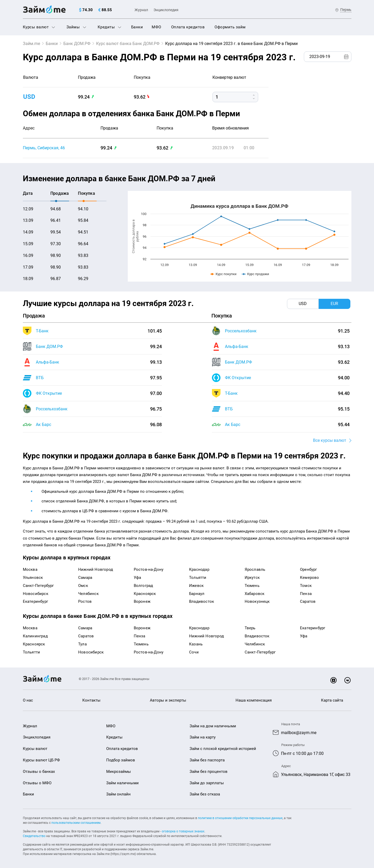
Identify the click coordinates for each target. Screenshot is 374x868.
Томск (306, 586)
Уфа (138, 578)
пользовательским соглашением (76, 823)
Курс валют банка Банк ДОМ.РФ (128, 44)
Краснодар (199, 569)
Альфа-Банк (48, 362)
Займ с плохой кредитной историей (223, 749)
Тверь (250, 628)
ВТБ (40, 378)
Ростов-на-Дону (149, 569)
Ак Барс (44, 425)
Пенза (306, 594)
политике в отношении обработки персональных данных (240, 818)
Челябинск (88, 594)
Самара (85, 578)
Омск (83, 586)
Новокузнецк (257, 601)
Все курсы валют (330, 440)
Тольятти (198, 578)
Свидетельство (34, 836)
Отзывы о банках (39, 772)
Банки (137, 27)
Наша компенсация (254, 700)
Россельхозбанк (52, 409)
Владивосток (202, 601)
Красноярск (145, 594)
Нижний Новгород (96, 569)
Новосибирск (36, 594)
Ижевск (196, 586)
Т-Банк (42, 331)
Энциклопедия (166, 10)
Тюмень (252, 586)
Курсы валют (39, 27)
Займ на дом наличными (213, 726)
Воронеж (142, 601)
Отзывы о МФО (37, 783)
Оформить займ (230, 27)
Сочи (194, 652)
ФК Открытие (49, 393)
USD (29, 97)
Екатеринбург (35, 601)
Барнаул (197, 594)
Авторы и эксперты (168, 700)
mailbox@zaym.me (299, 733)
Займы (76, 27)
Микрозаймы (119, 772)
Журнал (141, 10)
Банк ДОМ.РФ (77, 44)
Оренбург (309, 569)
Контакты (91, 700)
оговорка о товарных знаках (183, 831)
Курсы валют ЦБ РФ (41, 760)
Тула (82, 644)
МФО (156, 27)
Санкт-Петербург (38, 586)
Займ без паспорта (207, 760)
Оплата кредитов (188, 27)
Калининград (35, 636)
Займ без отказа (205, 794)
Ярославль (255, 569)
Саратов (308, 601)
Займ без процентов (209, 772)
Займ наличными (122, 783)
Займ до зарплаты (207, 783)
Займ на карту (203, 737)
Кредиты (109, 27)
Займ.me (31, 44)
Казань (196, 644)
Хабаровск (255, 594)
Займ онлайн (118, 794)
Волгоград (143, 586)
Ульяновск (33, 578)
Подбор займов (121, 760)
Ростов (85, 601)
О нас (28, 700)
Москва (30, 569)
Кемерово (310, 578)
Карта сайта (332, 700)
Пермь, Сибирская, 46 (44, 148)
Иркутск (252, 578)
